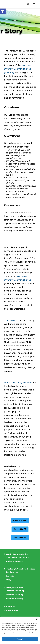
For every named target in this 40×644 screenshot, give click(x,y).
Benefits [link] (10, 576)
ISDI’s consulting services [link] (18, 383)
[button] (37, 619)
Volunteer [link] (20, 538)
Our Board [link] (20, 521)
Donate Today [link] (11, 610)
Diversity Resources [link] (14, 588)
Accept (20, 639)
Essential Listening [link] (15, 591)
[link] (3, 11)
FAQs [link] (8, 580)
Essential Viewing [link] (14, 599)
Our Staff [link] (20, 529)
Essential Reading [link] (14, 595)
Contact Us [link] (10, 606)
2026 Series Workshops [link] (17, 557)
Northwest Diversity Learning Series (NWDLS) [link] (19, 69)
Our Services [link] (12, 572)
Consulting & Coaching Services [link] (20, 569)
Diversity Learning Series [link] (16, 554)
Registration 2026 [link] (14, 561)
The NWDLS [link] (11, 320)
